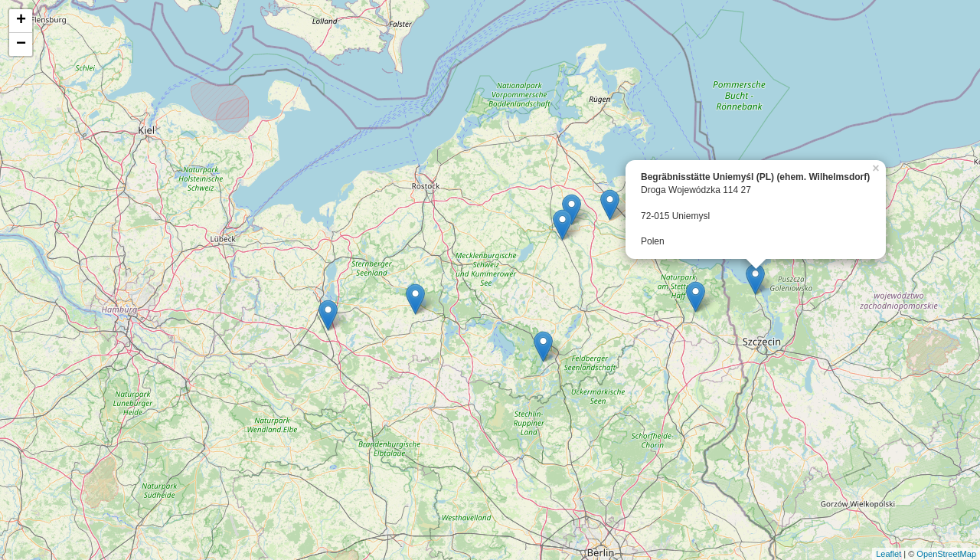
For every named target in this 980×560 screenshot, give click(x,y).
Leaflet (889, 554)
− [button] (21, 44)
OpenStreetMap (946, 554)
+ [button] (21, 21)
